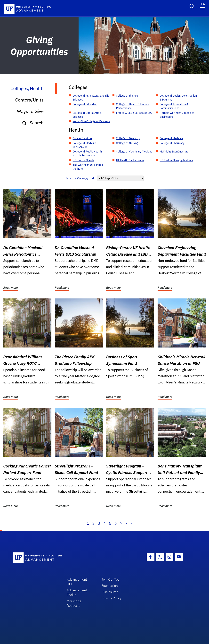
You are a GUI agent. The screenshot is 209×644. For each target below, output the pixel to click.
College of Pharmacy (172, 143)
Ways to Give (30, 111)
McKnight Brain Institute (174, 152)
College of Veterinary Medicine (134, 152)
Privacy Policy (111, 598)
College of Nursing (127, 143)
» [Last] (131, 523)
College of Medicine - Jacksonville (85, 145)
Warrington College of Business (91, 121)
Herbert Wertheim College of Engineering (177, 115)
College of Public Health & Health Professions (88, 153)
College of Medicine (171, 138)
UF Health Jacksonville (130, 160)
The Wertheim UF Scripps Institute (88, 167)
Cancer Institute (82, 138)
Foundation (110, 586)
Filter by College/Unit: (80, 178)
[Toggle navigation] (202, 6)
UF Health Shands (83, 160)
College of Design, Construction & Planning (178, 98)
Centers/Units (29, 100)
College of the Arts (127, 96)
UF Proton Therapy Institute (176, 160)
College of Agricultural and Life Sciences (91, 98)
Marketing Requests (74, 603)
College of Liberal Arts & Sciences (87, 115)
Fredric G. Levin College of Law (134, 113)
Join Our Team (112, 579)
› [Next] (126, 523)
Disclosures (110, 592)
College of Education (85, 104)
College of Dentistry (128, 138)
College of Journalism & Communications (174, 106)
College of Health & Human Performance (133, 106)
